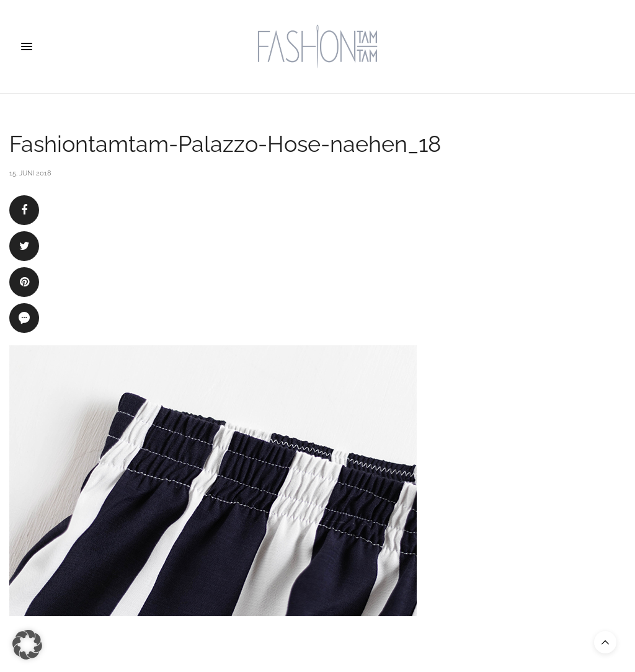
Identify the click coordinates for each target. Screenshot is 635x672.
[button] (27, 645)
